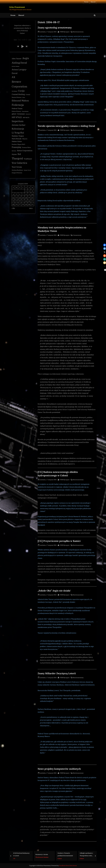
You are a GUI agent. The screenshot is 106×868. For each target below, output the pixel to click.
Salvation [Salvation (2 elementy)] (14, 151)
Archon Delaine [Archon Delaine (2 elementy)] (16, 67)
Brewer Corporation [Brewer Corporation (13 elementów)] (19, 84)
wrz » (31, 208)
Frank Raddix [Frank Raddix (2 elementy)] (25, 112)
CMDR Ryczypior (65, 32)
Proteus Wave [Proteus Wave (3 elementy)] (26, 148)
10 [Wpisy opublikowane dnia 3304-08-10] (32, 194)
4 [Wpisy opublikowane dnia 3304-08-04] (13, 194)
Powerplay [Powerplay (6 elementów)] (17, 147)
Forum (86, 2)
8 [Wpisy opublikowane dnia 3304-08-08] (26, 194)
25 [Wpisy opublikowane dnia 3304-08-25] (13, 204)
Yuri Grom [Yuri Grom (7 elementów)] (17, 167)
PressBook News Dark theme (68, 866)
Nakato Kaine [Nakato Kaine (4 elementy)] (17, 142)
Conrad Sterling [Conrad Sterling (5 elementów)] (18, 95)
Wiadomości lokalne (42, 857)
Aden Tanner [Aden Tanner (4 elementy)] (17, 59)
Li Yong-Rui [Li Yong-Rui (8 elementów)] (18, 133)
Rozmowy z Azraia (42, 854)
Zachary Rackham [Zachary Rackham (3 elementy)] (17, 170)
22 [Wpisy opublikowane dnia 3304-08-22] (26, 201)
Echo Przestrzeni (17, 7)
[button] (18, 47)
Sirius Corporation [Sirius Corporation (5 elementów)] (25, 151)
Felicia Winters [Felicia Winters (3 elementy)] (16, 112)
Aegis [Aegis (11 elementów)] (26, 58)
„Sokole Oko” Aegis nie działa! (54, 591)
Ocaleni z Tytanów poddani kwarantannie (65, 854)
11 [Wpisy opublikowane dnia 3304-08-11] (13, 198)
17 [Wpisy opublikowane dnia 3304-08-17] (32, 198)
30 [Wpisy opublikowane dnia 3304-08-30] (29, 204)
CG (14, 858)
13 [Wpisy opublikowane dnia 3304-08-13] (20, 198)
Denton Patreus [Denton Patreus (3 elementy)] (17, 98)
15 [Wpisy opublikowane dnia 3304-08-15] (26, 198)
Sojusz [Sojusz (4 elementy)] (14, 154)
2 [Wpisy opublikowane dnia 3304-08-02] (29, 191)
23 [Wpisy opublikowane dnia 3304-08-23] (29, 201)
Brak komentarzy (78, 32)
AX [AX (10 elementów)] (13, 77)
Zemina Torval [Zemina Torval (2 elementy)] (27, 170)
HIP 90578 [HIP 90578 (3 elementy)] (26, 118)
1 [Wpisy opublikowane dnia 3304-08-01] (26, 191)
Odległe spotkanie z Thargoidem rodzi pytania (86, 855)
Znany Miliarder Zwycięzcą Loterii (57, 673)
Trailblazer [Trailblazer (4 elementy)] (28, 159)
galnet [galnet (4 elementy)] (14, 114)
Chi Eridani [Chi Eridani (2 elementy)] (14, 91)
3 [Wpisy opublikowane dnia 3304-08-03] (32, 191)
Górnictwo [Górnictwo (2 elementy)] (28, 114)
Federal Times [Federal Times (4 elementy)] (17, 109)
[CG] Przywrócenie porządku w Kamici (59, 541)
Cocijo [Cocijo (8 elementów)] (21, 91)
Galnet (60, 858)
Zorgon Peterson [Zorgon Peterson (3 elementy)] (17, 173)
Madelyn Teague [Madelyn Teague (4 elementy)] (18, 136)
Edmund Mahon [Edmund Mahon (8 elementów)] (20, 101)
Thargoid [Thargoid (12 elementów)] (17, 158)
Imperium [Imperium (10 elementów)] (18, 121)
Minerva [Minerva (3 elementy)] (25, 139)
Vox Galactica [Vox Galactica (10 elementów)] (19, 163)
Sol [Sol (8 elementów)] (19, 154)
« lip (13, 208)
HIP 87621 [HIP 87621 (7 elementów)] (17, 117)
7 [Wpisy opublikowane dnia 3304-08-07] (23, 194)
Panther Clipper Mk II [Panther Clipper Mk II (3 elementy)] (18, 144)
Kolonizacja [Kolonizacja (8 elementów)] (18, 129)
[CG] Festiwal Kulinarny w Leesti (21, 854)
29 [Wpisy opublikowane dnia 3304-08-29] (26, 204)
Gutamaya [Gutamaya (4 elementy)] (21, 114)
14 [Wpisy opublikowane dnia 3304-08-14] (23, 198)
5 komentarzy (77, 235)
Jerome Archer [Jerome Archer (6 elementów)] (19, 125)
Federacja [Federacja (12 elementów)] (18, 105)
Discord (93, 2)
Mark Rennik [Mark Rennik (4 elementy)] (17, 139)
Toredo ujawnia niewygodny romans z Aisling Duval (66, 126)
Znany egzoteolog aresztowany (55, 28)
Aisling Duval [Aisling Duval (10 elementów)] (19, 63)
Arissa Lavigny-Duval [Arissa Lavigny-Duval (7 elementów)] (19, 71)
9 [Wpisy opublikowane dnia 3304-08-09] (29, 194)
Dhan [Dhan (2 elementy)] (24, 98)
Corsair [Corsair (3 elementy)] (28, 95)
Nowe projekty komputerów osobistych (59, 769)
